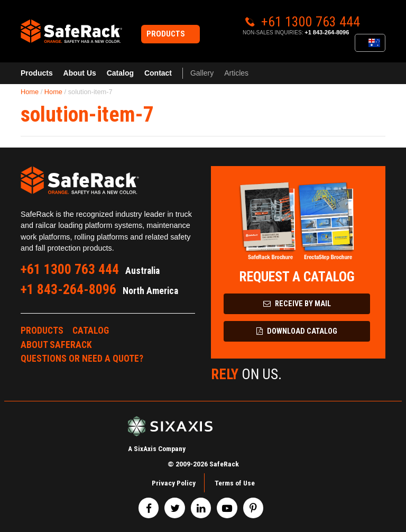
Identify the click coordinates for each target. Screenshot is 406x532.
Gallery (202, 73)
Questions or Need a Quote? (82, 359)
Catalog (120, 73)
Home (30, 92)
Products (37, 73)
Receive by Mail (297, 304)
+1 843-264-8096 (327, 32)
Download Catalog (297, 331)
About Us (80, 73)
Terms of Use (235, 483)
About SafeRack (56, 345)
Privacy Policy (174, 483)
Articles (236, 73)
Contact (158, 73)
